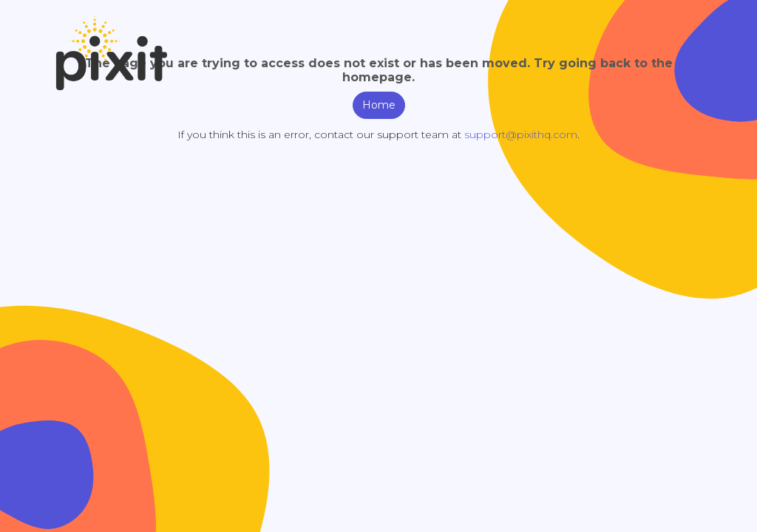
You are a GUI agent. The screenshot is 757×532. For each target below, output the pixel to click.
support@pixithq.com (521, 134)
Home (379, 105)
